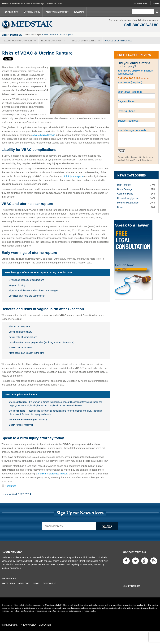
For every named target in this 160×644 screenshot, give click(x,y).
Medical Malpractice (57, 12)
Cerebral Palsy (32, 12)
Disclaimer (45, 625)
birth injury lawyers (73, 176)
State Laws (141, 3)
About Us (24, 583)
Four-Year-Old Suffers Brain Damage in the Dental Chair (36, 3)
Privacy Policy (28, 625)
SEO (125, 586)
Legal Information (51, 41)
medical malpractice (53, 474)
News (156, 3)
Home (27, 35)
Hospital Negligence (128, 198)
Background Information (18, 41)
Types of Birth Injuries (83, 41)
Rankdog (136, 586)
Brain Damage (125, 189)
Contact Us (50, 583)
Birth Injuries (124, 185)
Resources (9, 486)
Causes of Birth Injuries (119, 41)
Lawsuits (79, 12)
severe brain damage (44, 135)
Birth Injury (12, 12)
